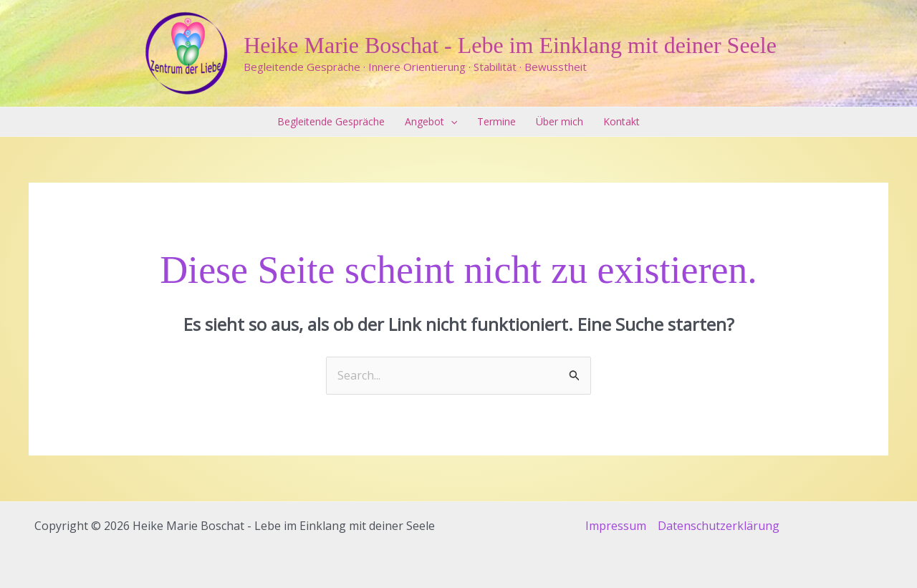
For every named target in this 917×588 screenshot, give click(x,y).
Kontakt (621, 121)
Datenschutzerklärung (719, 526)
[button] (451, 122)
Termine (496, 121)
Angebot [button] (431, 122)
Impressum (616, 526)
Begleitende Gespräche (331, 121)
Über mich (560, 121)
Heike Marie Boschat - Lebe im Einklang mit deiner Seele (510, 45)
